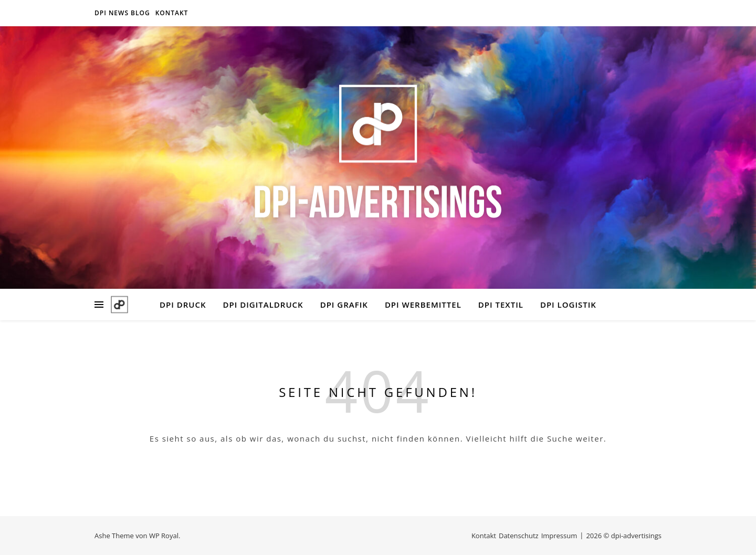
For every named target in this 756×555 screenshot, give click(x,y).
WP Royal (164, 536)
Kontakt (172, 13)
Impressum (559, 536)
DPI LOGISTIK (568, 305)
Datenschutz (519, 536)
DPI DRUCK (183, 305)
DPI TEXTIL (501, 305)
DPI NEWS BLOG (122, 13)
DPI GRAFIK (344, 305)
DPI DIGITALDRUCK (263, 305)
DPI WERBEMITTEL (423, 305)
